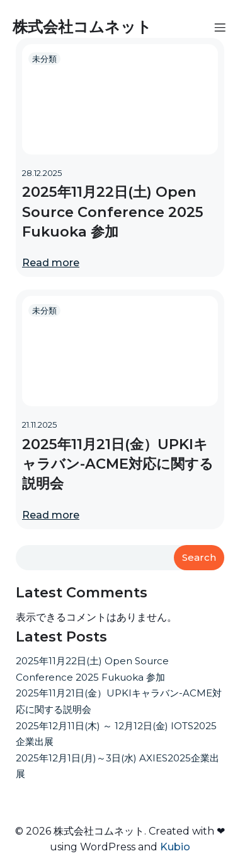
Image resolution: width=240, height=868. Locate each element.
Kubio (175, 847)
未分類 (44, 59)
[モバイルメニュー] (220, 27)
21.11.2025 (39, 425)
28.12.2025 (42, 173)
